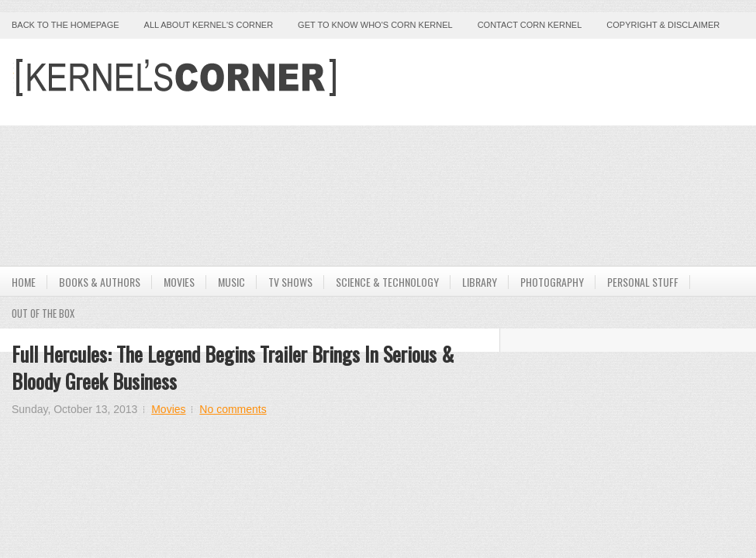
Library (480, 282)
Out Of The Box (43, 313)
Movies (179, 282)
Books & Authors (100, 282)
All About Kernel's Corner (209, 25)
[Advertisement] (488, 151)
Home (24, 282)
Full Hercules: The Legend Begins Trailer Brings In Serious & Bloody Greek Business (233, 367)
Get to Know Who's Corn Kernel (375, 25)
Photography (552, 282)
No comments (233, 409)
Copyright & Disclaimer (663, 25)
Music (231, 282)
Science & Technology (387, 282)
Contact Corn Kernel (530, 25)
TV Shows (290, 282)
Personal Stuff (643, 282)
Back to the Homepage (66, 25)
